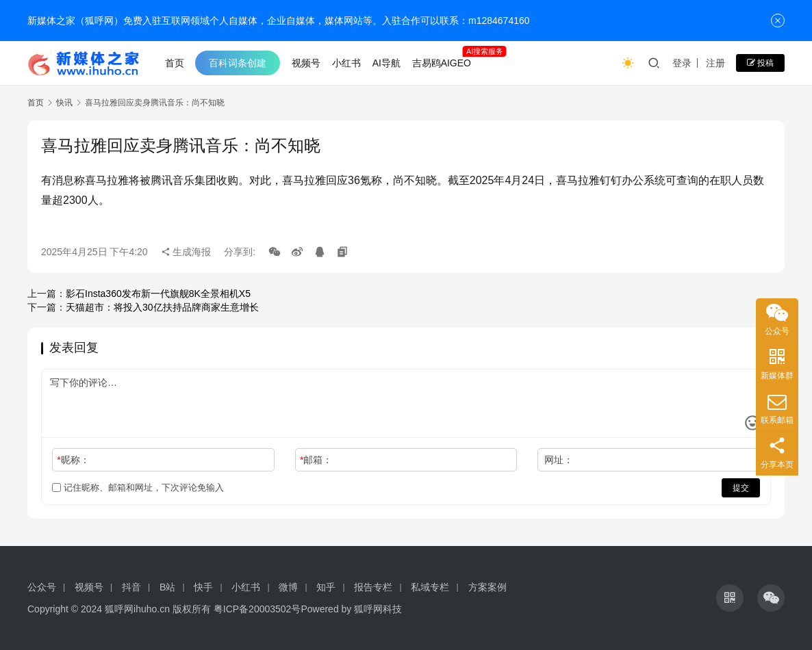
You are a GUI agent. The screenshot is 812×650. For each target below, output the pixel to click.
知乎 (326, 587)
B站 (167, 587)
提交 (741, 488)
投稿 (760, 63)
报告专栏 (373, 587)
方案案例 (487, 587)
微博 (288, 587)
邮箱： (316, 460)
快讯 (64, 103)
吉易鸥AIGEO (442, 63)
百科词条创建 (238, 63)
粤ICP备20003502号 (257, 609)
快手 (203, 587)
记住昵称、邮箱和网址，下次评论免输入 (138, 487)
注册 (715, 63)
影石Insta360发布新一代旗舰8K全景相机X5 (158, 294)
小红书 (346, 63)
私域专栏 (430, 587)
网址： (559, 460)
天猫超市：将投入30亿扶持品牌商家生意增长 (162, 307)
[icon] (730, 598)
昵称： (73, 460)
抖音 (131, 587)
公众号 (42, 587)
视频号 (306, 63)
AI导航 (386, 63)
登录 (682, 63)
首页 (175, 63)
